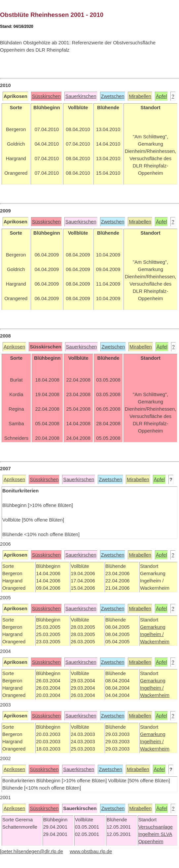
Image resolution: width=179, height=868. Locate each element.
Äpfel (161, 96)
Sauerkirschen (81, 96)
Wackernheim (155, 642)
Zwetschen (113, 96)
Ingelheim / (152, 634)
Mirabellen (140, 96)
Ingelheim (150, 834)
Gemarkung (153, 627)
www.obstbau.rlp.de (91, 851)
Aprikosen (14, 347)
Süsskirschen (46, 96)
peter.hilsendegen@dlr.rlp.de (32, 851)
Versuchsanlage (156, 827)
